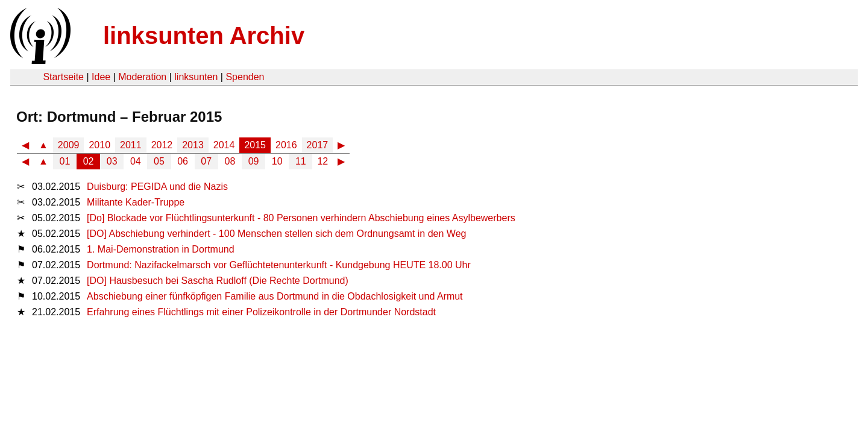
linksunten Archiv (204, 36)
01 (65, 161)
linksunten (196, 77)
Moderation (142, 77)
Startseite (63, 77)
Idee (101, 77)
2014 (224, 145)
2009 (69, 145)
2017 (318, 145)
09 (254, 161)
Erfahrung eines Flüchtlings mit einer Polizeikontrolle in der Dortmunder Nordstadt (261, 312)
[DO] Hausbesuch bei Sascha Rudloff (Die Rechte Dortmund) (218, 281)
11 (301, 161)
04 (136, 161)
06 (183, 161)
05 (159, 161)
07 (206, 161)
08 (230, 161)
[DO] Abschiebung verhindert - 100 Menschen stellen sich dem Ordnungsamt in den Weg (276, 234)
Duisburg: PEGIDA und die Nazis (157, 187)
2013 (193, 145)
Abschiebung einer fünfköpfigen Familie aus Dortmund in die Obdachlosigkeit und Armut (275, 296)
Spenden (245, 77)
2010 (99, 145)
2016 (286, 145)
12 (322, 161)
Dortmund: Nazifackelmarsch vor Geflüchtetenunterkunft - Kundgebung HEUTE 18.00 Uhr (279, 265)
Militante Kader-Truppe (136, 202)
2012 (162, 145)
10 (277, 161)
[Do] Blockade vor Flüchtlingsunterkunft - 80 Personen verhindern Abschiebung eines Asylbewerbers (301, 218)
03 (112, 161)
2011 (131, 145)
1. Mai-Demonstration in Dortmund (161, 249)
